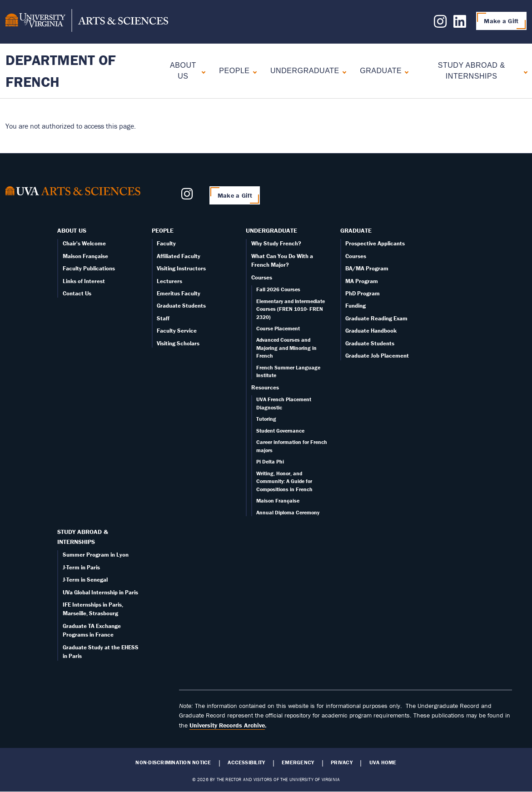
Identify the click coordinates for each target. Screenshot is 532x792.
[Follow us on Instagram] (440, 24)
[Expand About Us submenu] (201, 71)
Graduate (381, 71)
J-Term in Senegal (85, 580)
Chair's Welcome (84, 243)
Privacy (342, 762)
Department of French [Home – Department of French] (61, 71)
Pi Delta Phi (270, 461)
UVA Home (383, 762)
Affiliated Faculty (179, 256)
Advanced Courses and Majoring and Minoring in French (286, 348)
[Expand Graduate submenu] (405, 71)
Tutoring (266, 419)
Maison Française (85, 256)
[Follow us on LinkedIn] (460, 24)
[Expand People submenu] (253, 71)
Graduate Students (181, 306)
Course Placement (278, 328)
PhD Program (363, 293)
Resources (265, 387)
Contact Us (77, 293)
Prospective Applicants (375, 243)
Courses (262, 277)
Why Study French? (276, 243)
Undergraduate (305, 71)
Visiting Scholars (178, 343)
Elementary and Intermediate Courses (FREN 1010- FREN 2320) (291, 309)
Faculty (166, 243)
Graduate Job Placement (377, 356)
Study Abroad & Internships (472, 71)
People (234, 71)
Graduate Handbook (371, 331)
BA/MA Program (367, 268)
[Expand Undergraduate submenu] (342, 71)
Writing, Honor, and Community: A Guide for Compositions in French (284, 481)
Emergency (298, 762)
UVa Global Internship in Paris (100, 592)
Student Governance (280, 431)
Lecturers (169, 281)
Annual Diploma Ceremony (288, 512)
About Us (183, 71)
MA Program (362, 281)
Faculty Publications (89, 268)
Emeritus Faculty (179, 293)
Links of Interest (84, 281)
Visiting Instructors (181, 268)
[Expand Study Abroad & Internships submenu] (524, 71)
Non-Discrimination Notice (173, 762)
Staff (163, 318)
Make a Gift (501, 21)
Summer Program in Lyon (96, 555)
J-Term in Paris (81, 567)
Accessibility (246, 762)
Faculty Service (177, 331)
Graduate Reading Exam (376, 318)
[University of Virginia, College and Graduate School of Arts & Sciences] (87, 22)
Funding (355, 306)
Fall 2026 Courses (278, 289)
